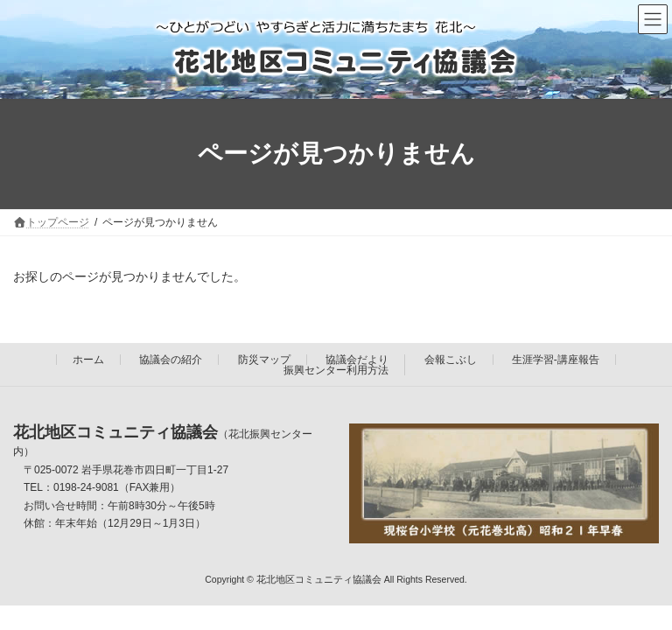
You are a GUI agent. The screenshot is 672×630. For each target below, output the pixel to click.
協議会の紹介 (171, 360)
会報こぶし (451, 360)
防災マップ (264, 360)
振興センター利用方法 (336, 370)
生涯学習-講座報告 (556, 360)
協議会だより (357, 360)
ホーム (88, 360)
